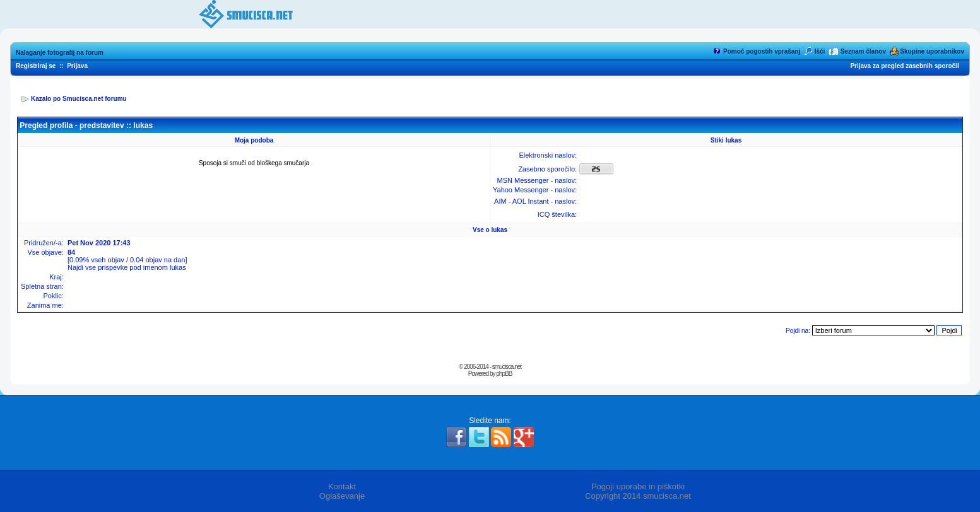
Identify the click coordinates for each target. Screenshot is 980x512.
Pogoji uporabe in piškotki (638, 486)
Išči (820, 51)
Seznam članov (863, 51)
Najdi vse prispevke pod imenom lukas (127, 267)
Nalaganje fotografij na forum (60, 53)
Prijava (77, 66)
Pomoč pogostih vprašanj (762, 51)
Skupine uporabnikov (932, 51)
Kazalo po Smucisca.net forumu (79, 99)
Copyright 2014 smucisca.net (638, 496)
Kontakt (342, 486)
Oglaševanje (342, 496)
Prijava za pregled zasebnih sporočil (904, 66)
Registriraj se (36, 66)
